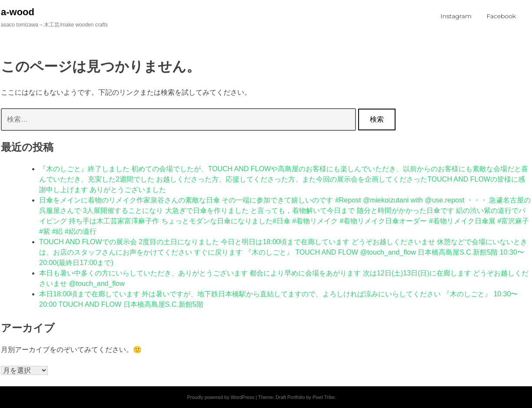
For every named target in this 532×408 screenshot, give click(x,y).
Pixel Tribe (324, 397)
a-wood (18, 12)
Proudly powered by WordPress (220, 397)
